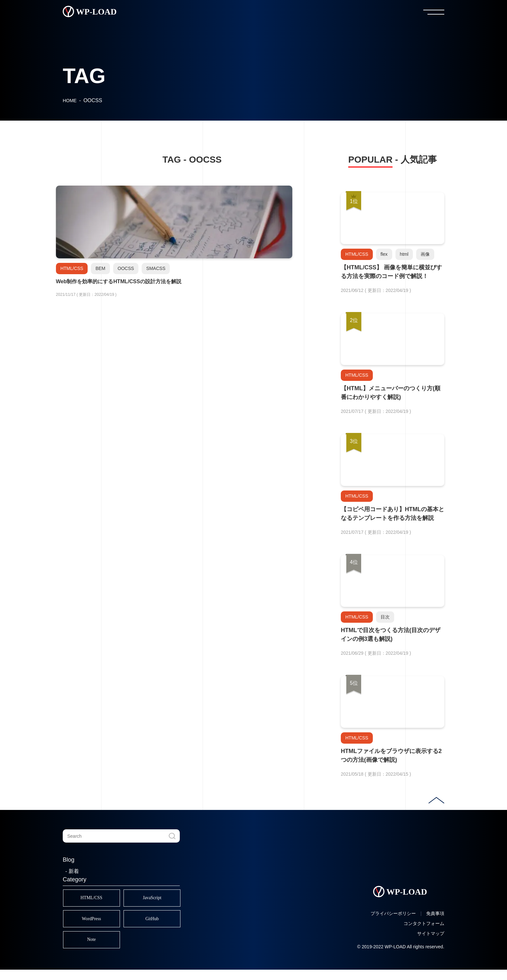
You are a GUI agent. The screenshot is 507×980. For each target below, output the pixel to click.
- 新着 (72, 871)
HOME (70, 100)
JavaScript (163, 900)
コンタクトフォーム (424, 934)
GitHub (163, 924)
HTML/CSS (95, 900)
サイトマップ (431, 944)
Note (95, 948)
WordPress (95, 924)
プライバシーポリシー (393, 924)
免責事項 (435, 924)
